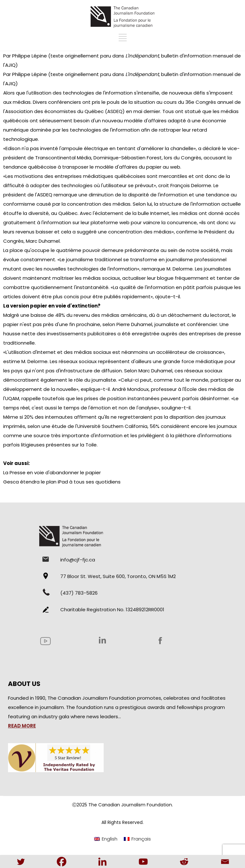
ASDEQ (115, 111)
